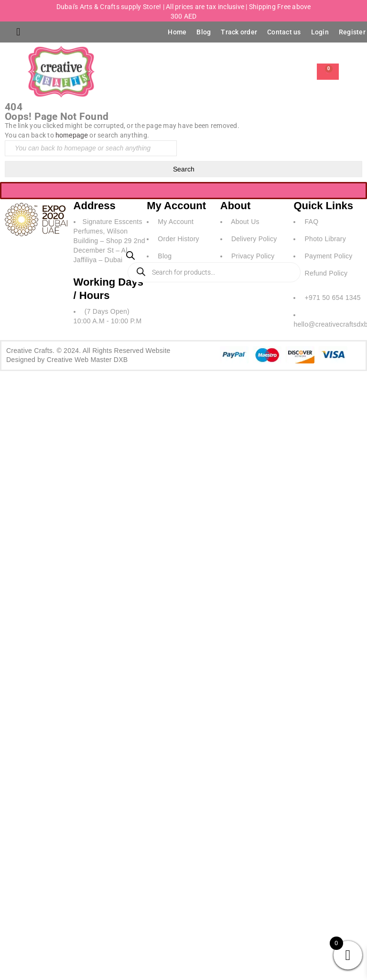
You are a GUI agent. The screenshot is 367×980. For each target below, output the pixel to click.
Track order (239, 32)
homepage (72, 135)
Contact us (284, 32)
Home (177, 32)
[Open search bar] (130, 257)
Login (320, 32)
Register (352, 32)
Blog (204, 32)
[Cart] (328, 72)
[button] (19, 32)
